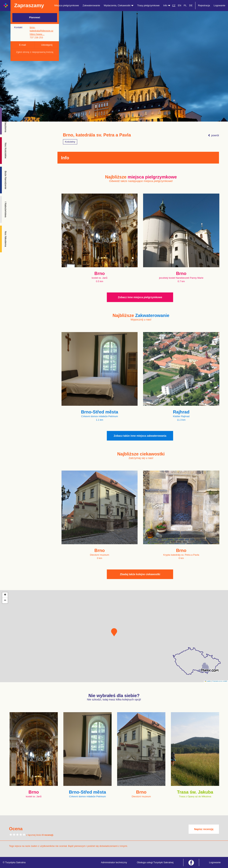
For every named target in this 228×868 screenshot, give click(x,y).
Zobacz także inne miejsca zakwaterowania (140, 436)
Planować (35, 17)
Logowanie (219, 5)
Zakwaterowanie (91, 5)
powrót (213, 135)
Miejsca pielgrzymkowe (67, 5)
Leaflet (208, 681)
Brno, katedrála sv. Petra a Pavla (97, 135)
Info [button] (167, 5)
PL (185, 5)
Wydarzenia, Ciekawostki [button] (119, 5)
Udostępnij (47, 45)
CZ (174, 5)
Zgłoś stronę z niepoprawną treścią (35, 52)
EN (180, 5)
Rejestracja (204, 5)
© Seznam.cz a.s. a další (219, 681)
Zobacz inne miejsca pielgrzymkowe (140, 297)
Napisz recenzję (204, 829)
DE (191, 5)
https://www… (37, 34)
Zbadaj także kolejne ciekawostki (140, 574)
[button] (114, 632)
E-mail (23, 45)
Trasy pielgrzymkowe (148, 5)
